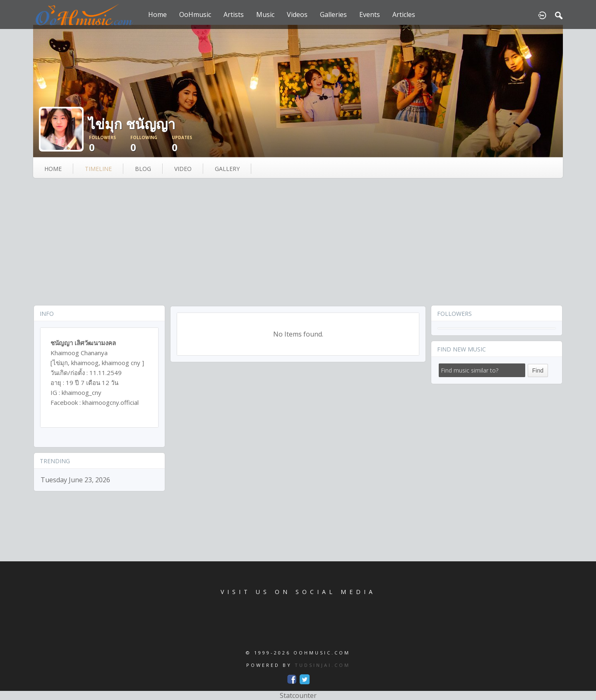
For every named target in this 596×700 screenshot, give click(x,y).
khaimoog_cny (82, 392)
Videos (297, 14)
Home (157, 14)
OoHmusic (195, 14)
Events (370, 14)
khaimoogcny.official (111, 402)
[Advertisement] (298, 243)
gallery (227, 169)
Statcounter (298, 695)
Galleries (333, 14)
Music (265, 14)
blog (143, 169)
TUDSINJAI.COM (322, 665)
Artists (234, 14)
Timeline (98, 169)
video (183, 169)
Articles (404, 14)
